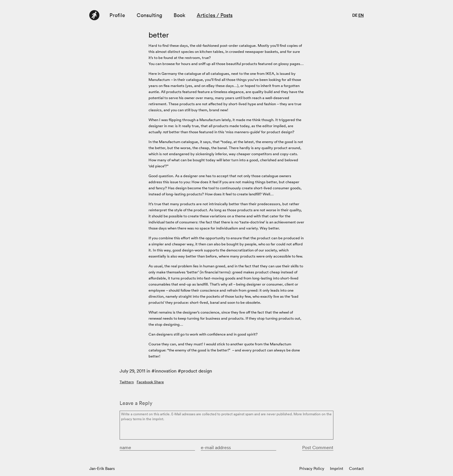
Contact (356, 468)
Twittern (127, 382)
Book (179, 15)
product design (197, 371)
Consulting (149, 15)
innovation (166, 371)
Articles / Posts (215, 15)
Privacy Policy (312, 468)
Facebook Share (150, 382)
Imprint (337, 468)
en (361, 15)
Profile (117, 15)
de (355, 15)
